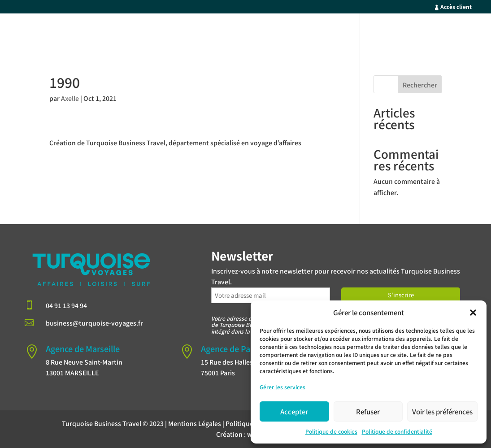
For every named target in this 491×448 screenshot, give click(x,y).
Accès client (456, 7)
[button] (473, 313)
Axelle (70, 98)
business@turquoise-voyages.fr (94, 323)
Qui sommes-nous (379, 33)
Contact (435, 33)
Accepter (294, 411)
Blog (469, 33)
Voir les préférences (442, 411)
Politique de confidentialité (397, 431)
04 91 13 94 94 (66, 305)
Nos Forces (317, 33)
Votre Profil (258, 33)
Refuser (368, 411)
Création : (245, 434)
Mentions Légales (195, 423)
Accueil (215, 33)
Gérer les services (282, 387)
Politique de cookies (331, 431)
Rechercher (420, 85)
